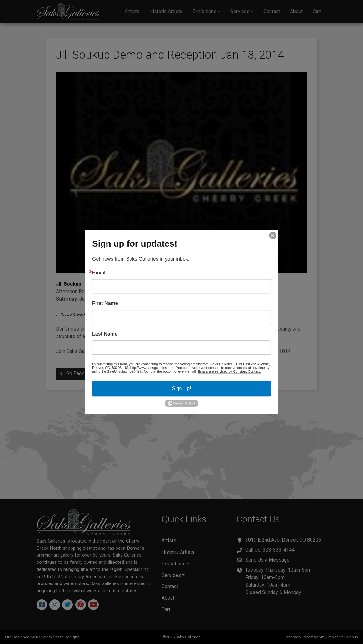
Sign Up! (181, 388)
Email (99, 273)
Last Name (105, 334)
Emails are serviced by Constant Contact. (229, 371)
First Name (105, 303)
